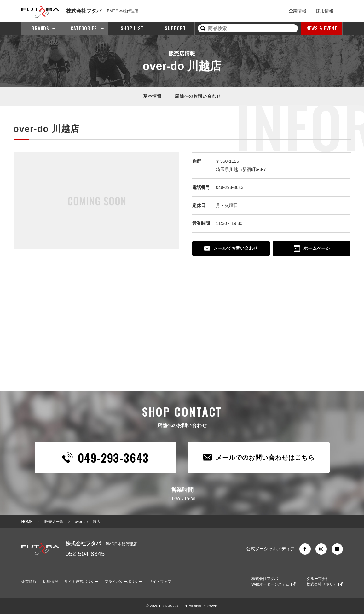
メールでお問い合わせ (231, 248)
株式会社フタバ (273, 582)
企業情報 (298, 11)
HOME (27, 522)
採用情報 (325, 11)
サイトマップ (160, 582)
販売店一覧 (54, 522)
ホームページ (312, 249)
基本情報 (152, 96)
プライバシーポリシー (124, 582)
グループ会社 (325, 582)
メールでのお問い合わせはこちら (259, 457)
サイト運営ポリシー (81, 582)
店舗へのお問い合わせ (198, 96)
